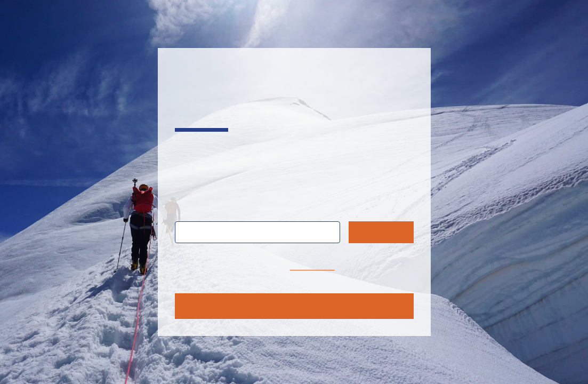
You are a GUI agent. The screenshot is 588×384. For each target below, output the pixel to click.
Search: (198, 209)
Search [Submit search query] (381, 232)
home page (312, 266)
